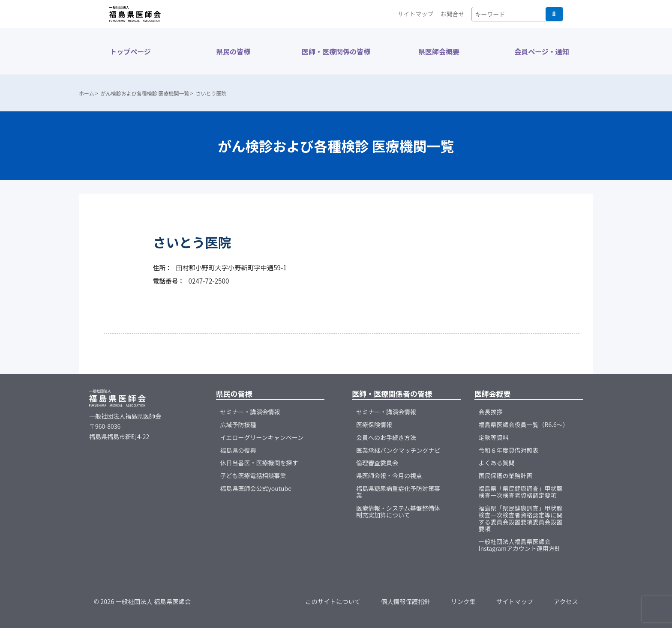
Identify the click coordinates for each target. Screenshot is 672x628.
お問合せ (453, 14)
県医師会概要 (439, 51)
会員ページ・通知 (542, 51)
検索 (554, 14)
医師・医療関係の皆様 (336, 51)
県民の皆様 (233, 51)
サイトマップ (416, 14)
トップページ (130, 51)
